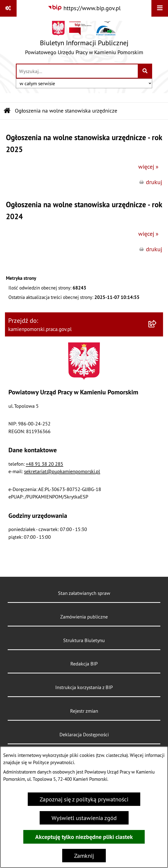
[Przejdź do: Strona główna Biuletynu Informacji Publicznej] (7, 111)
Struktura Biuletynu (84, 640)
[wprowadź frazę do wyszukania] (77, 71)
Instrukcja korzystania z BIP (84, 687)
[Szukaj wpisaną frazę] (145, 71)
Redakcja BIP (84, 664)
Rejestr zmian (84, 711)
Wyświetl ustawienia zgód (84, 818)
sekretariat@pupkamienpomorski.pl (62, 471)
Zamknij (84, 856)
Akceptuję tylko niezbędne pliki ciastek (84, 837)
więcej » (148, 166)
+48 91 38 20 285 (44, 464)
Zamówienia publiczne (84, 617)
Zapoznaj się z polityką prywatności (84, 799)
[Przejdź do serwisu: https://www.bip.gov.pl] (84, 8)
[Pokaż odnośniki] (8, 8)
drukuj (154, 182)
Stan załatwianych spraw (84, 593)
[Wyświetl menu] (160, 8)
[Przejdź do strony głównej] (84, 40)
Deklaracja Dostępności (84, 734)
